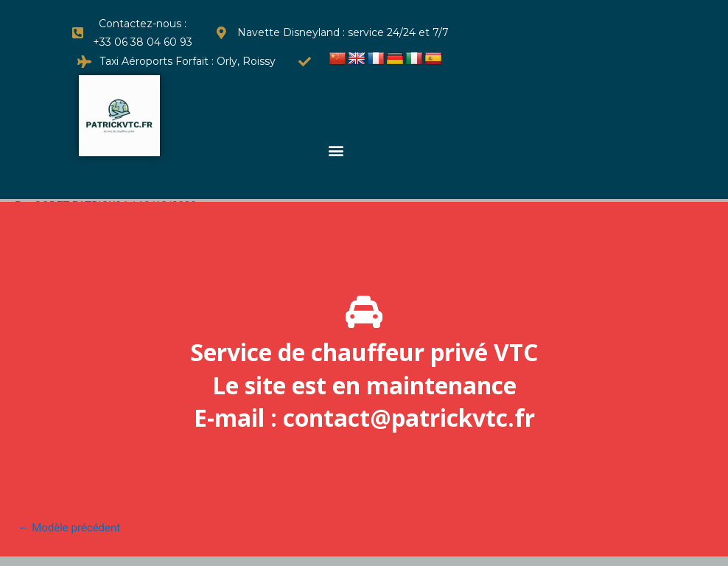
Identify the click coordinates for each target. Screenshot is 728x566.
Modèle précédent (70, 528)
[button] (336, 150)
